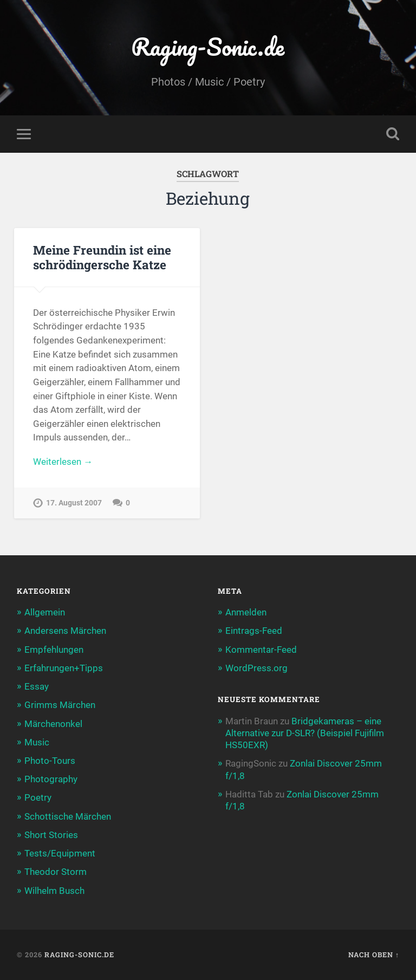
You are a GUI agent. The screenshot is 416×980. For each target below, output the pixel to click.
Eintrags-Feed (254, 631)
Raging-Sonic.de (208, 46)
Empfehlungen (54, 650)
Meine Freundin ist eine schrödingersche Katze (102, 257)
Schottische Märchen (68, 816)
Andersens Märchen (65, 631)
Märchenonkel (53, 724)
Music (37, 742)
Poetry (38, 797)
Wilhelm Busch (54, 891)
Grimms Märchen (60, 705)
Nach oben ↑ (374, 955)
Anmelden (246, 612)
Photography (51, 779)
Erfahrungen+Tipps (64, 668)
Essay (37, 686)
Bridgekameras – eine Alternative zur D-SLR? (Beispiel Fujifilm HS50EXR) (305, 733)
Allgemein (45, 612)
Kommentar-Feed (261, 650)
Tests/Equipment (60, 853)
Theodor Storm (56, 872)
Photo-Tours (50, 761)
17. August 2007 (74, 503)
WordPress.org (256, 668)
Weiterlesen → (63, 462)
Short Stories (51, 835)
